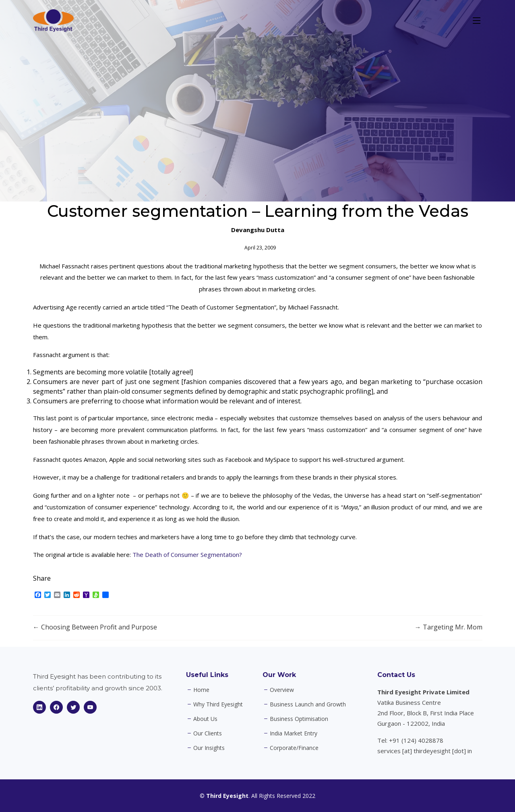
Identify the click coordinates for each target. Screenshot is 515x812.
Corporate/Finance (294, 748)
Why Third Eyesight (218, 704)
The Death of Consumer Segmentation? (187, 554)
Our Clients (208, 733)
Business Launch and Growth (308, 704)
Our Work (279, 675)
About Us (205, 719)
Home (201, 690)
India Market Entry (294, 733)
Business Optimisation (299, 719)
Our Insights (209, 748)
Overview (282, 690)
